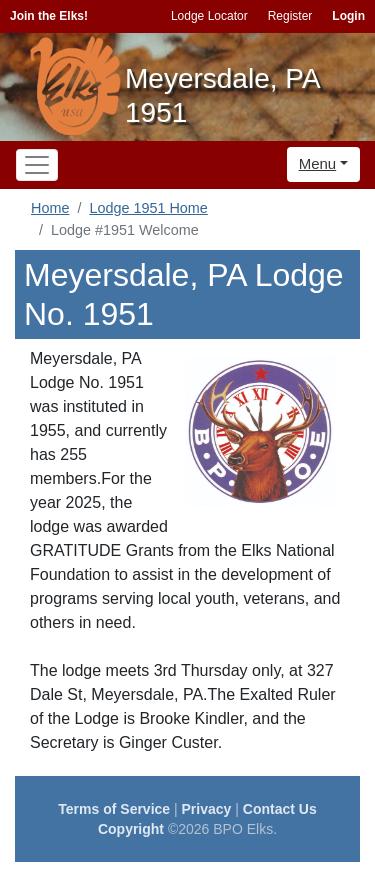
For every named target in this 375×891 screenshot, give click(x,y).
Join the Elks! (49, 16)
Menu (318, 163)
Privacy (207, 809)
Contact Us (280, 809)
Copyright (131, 829)
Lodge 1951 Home (148, 208)
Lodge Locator (209, 16)
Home (50, 208)
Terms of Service (114, 809)
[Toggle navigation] (37, 165)
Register (290, 16)
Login (348, 16)
